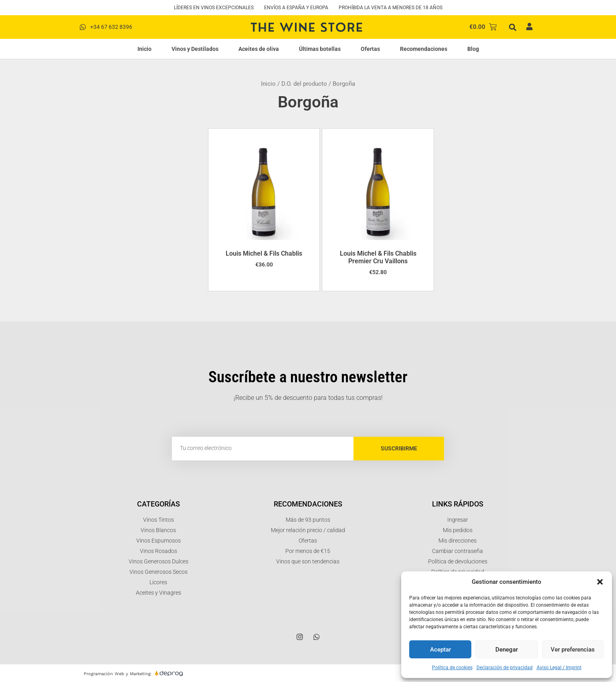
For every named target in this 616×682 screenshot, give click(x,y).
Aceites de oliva (259, 49)
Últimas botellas (320, 49)
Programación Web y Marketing (117, 674)
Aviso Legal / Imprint (559, 668)
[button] (600, 582)
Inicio (144, 49)
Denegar (507, 650)
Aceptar (440, 650)
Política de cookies (452, 668)
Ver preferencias (573, 650)
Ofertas (370, 49)
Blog (473, 49)
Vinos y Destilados (195, 49)
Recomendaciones (424, 49)
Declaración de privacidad (505, 668)
